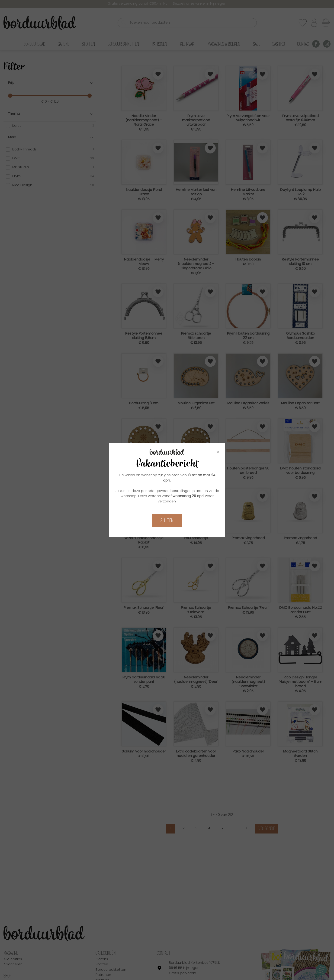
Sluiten (167, 520)
